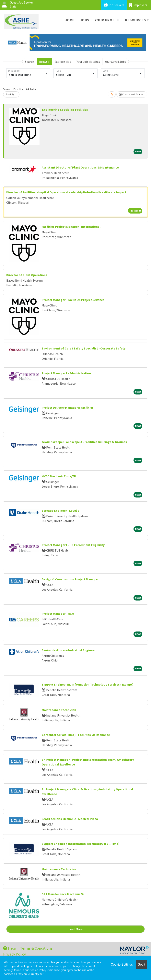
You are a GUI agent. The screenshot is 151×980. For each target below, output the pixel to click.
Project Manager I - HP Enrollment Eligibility (73, 545)
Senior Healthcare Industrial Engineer (69, 650)
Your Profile (107, 20)
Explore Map (63, 62)
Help (10, 948)
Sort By (10, 94)
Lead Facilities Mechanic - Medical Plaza (70, 819)
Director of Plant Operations (27, 275)
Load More (76, 929)
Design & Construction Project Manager (70, 579)
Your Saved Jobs (116, 62)
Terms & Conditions (36, 948)
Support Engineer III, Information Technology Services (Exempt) (88, 684)
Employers (138, 5)
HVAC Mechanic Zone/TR (59, 476)
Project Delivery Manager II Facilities (68, 408)
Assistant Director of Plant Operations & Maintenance (80, 167)
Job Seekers (114, 5)
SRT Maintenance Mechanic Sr (63, 894)
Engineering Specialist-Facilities (65, 110)
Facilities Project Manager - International (71, 227)
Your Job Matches (88, 62)
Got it (141, 965)
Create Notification (132, 94)
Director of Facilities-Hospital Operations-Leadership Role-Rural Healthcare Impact (66, 192)
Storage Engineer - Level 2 (60, 511)
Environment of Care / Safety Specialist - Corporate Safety (84, 348)
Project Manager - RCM (58, 614)
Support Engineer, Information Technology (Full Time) (81, 844)
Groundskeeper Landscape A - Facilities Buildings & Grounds (84, 442)
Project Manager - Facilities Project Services (73, 300)
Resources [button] (135, 20)
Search (29, 62)
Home (70, 20)
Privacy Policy (14, 954)
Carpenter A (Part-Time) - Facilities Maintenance (76, 735)
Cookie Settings (122, 965)
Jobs (85, 20)
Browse (44, 62)
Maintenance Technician (59, 710)
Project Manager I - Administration (66, 373)
